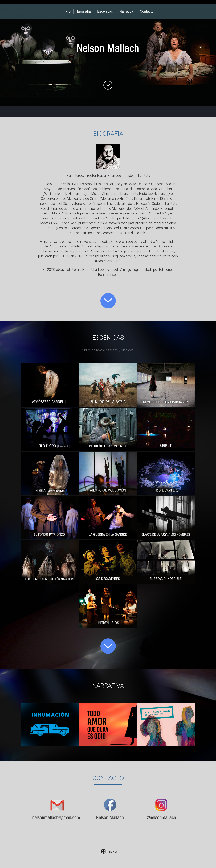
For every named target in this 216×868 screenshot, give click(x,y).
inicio (113, 852)
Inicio (67, 11)
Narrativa (126, 11)
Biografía (84, 11)
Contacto (147, 11)
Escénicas (105, 11)
